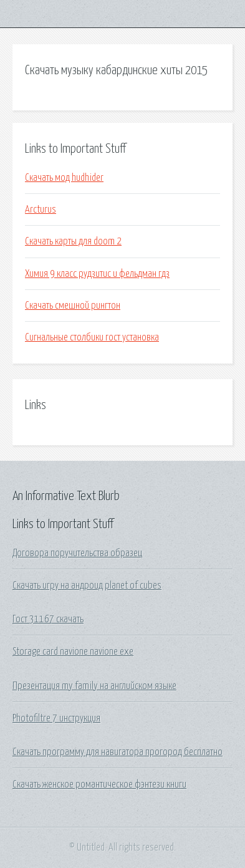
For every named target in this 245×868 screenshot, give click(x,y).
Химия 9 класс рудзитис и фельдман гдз (97, 274)
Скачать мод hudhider (64, 178)
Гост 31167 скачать (48, 619)
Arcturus (41, 210)
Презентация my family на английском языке (94, 686)
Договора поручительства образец (77, 553)
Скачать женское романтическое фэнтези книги (99, 784)
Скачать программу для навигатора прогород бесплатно (118, 752)
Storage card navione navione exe (73, 652)
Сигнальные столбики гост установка (92, 337)
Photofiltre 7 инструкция (56, 718)
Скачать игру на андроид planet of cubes (87, 586)
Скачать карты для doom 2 (73, 241)
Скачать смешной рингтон (73, 306)
